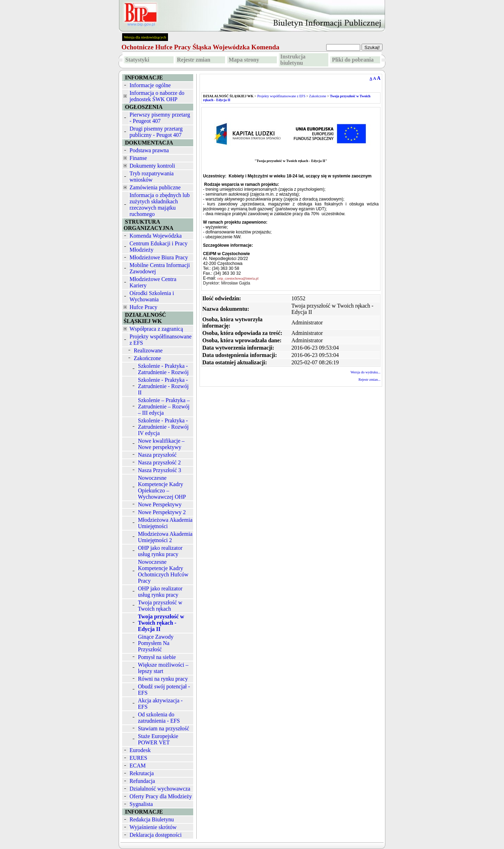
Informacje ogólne (150, 85)
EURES (138, 758)
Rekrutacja (142, 773)
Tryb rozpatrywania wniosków (152, 177)
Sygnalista (141, 804)
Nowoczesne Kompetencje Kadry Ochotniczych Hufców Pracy (163, 571)
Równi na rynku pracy (163, 679)
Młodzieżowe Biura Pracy (159, 257)
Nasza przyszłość (157, 455)
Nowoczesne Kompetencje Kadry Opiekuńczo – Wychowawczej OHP (162, 487)
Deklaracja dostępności (156, 835)
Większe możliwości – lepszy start (163, 668)
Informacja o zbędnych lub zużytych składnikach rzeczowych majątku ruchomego (160, 205)
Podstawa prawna (149, 150)
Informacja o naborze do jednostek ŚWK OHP (157, 96)
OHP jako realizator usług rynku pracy (160, 551)
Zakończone (147, 358)
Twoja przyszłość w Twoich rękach (160, 606)
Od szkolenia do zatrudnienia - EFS (159, 718)
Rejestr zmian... (369, 380)
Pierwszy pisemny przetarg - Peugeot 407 (160, 118)
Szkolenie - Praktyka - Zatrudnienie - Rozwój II (163, 386)
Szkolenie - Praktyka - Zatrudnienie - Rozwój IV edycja (163, 427)
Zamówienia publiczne (155, 187)
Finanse (138, 158)
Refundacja (142, 781)
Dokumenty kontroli (152, 166)
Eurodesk (140, 750)
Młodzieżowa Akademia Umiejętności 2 (165, 537)
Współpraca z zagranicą (156, 329)
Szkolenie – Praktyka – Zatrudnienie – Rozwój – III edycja (164, 406)
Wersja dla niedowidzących (145, 37)
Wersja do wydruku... (365, 372)
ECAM (138, 766)
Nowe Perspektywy (160, 504)
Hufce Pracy (143, 307)
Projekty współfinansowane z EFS (281, 96)
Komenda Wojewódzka (156, 236)
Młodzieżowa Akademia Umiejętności (165, 523)
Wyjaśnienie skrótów (153, 827)
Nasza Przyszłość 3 (160, 470)
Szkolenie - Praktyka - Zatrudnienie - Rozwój (163, 369)
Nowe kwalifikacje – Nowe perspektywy (161, 444)
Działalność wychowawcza (160, 789)
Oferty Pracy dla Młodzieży (161, 796)
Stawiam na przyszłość (164, 728)
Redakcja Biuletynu (152, 819)
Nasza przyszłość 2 (159, 462)
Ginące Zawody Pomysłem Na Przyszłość (156, 643)
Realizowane (148, 350)
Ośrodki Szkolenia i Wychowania (152, 296)
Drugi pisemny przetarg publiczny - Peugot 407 (156, 132)
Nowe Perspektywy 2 (162, 512)
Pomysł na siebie (157, 657)
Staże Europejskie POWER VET (158, 739)
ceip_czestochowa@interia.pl (238, 278)
